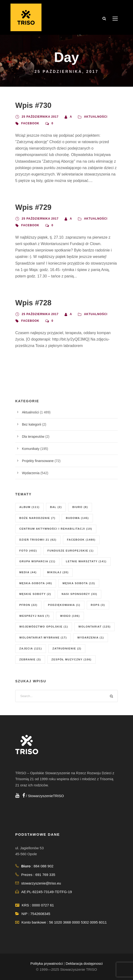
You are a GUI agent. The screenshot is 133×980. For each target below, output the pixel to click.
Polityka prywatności (46, 963)
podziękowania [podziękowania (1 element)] (64, 605)
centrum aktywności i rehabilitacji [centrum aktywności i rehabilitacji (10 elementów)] (56, 529)
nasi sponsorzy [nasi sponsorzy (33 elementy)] (79, 594)
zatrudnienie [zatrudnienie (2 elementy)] (67, 648)
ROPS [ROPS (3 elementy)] (98, 605)
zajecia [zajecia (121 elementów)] (31, 648)
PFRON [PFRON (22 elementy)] (28, 605)
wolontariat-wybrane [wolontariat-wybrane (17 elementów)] (43, 638)
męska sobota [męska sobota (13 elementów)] (79, 583)
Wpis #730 (33, 105)
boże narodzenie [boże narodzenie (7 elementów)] (37, 518)
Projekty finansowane (38, 461)
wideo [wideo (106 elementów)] (70, 616)
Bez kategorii (32, 424)
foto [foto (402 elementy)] (28, 551)
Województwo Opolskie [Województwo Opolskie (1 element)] (44, 627)
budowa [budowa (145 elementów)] (77, 518)
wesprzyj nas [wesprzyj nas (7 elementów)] (34, 616)
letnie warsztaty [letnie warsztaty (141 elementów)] (86, 561)
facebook (30, 123)
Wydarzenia (31, 473)
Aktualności (96, 117)
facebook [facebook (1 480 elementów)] (81, 540)
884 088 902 (43, 866)
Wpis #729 (33, 207)
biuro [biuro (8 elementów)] (80, 507)
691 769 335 (45, 875)
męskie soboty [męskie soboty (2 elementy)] (35, 594)
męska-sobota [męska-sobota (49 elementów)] (36, 583)
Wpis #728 (33, 303)
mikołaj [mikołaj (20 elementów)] (58, 572)
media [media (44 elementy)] (28, 572)
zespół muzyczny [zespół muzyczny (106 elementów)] (72, 659)
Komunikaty (31, 449)
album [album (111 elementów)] (29, 507)
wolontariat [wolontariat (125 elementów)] (95, 627)
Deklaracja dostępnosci (84, 963)
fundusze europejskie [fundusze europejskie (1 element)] (71, 551)
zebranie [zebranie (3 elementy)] (30, 659)
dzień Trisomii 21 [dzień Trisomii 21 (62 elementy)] (38, 540)
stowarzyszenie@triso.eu (41, 883)
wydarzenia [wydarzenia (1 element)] (91, 638)
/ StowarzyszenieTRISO (43, 796)
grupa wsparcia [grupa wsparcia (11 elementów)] (37, 561)
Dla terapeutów (33, 437)
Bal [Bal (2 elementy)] (56, 507)
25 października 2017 (40, 117)
